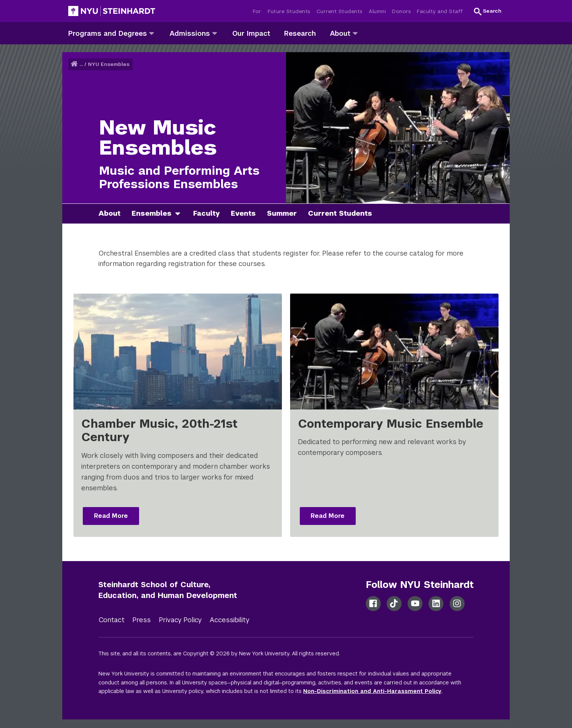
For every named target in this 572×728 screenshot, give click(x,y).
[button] (488, 11)
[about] (355, 33)
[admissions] (215, 33)
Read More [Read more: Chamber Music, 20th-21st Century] (111, 516)
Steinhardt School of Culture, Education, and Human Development (168, 590)
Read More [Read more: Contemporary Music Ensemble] (328, 516)
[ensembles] (180, 214)
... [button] (81, 64)
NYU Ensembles (109, 64)
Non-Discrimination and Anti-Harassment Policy (372, 691)
